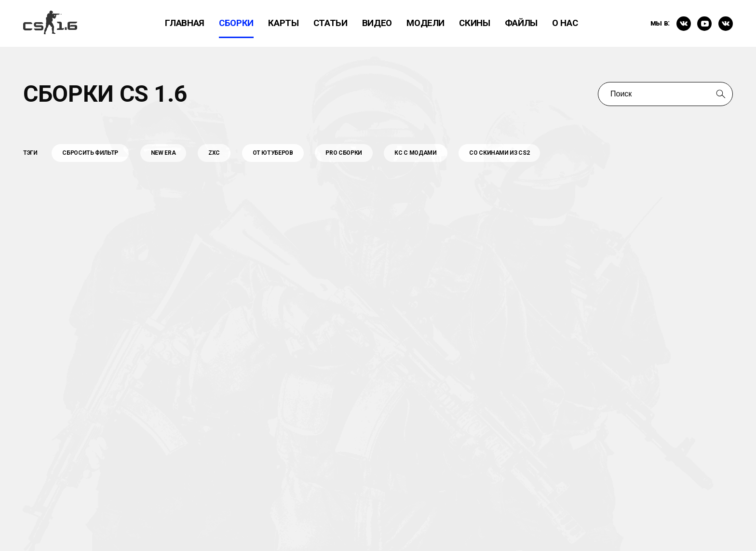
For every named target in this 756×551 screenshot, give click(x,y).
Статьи (331, 23)
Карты (283, 23)
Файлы (521, 23)
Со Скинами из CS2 (499, 153)
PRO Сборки (344, 153)
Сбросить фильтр (90, 153)
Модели (425, 23)
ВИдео (377, 23)
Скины (474, 23)
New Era (163, 153)
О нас (565, 23)
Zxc (214, 153)
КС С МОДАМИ (415, 153)
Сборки (236, 23)
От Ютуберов (273, 153)
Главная (185, 23)
